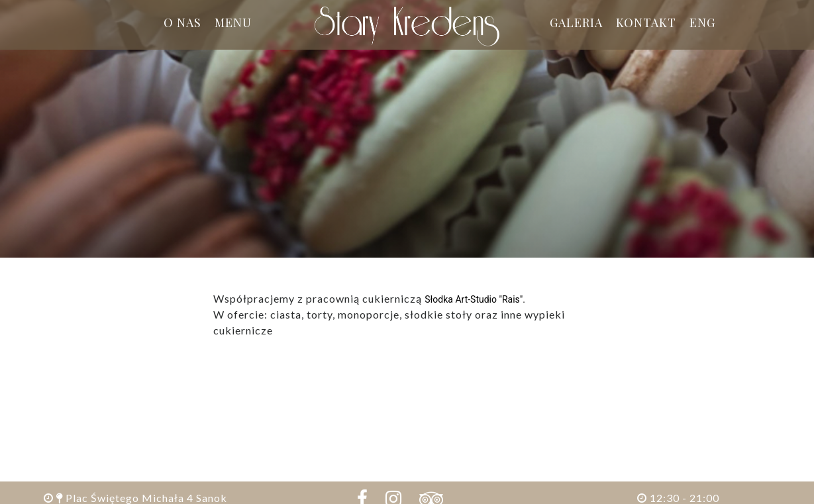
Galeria (576, 23)
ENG (702, 23)
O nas (182, 23)
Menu (233, 23)
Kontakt (646, 23)
